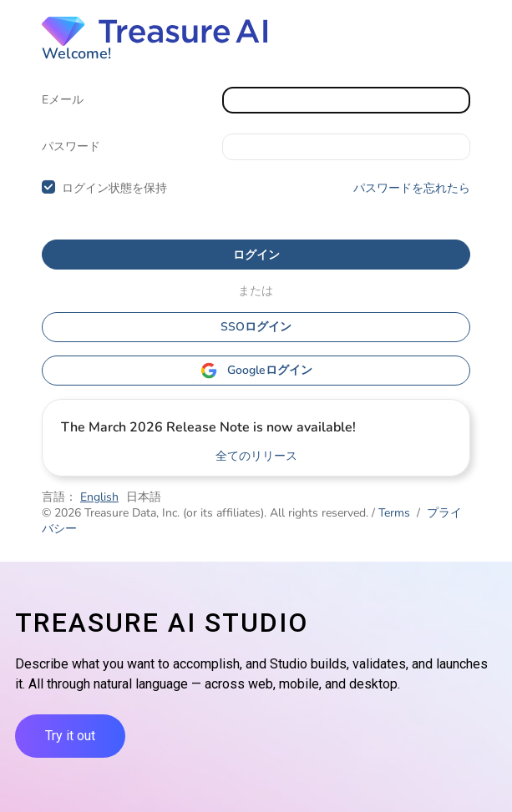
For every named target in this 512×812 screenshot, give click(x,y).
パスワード (71, 146)
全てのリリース (256, 456)
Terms (394, 513)
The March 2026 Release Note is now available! (208, 427)
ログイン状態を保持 (114, 188)
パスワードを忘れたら (412, 188)
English (99, 497)
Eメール (63, 100)
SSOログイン (256, 327)
